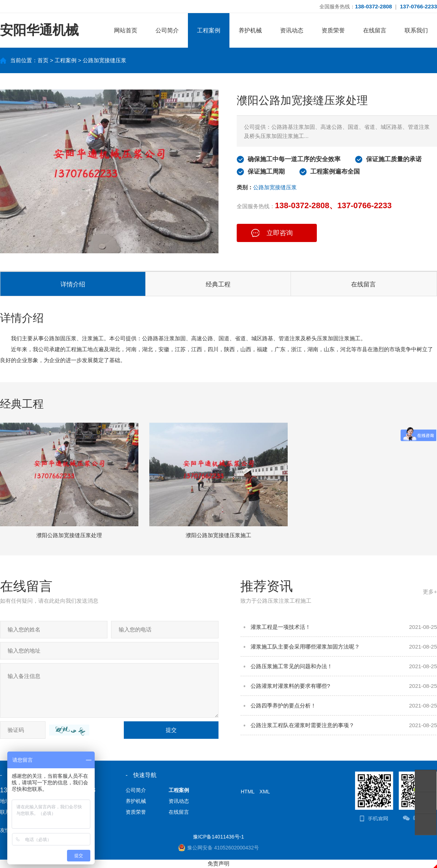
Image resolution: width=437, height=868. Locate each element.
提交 (171, 730)
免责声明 (219, 863)
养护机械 (250, 30)
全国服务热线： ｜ (378, 6)
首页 (43, 60)
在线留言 (375, 30)
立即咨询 (280, 233)
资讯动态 (292, 30)
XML (265, 792)
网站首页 (126, 30)
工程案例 (209, 30)
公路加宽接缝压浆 (105, 60)
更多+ (430, 592)
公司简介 (167, 30)
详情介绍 (73, 284)
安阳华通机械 (39, 30)
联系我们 (416, 30)
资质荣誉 (333, 30)
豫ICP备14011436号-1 (219, 837)
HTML (248, 792)
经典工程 (218, 284)
